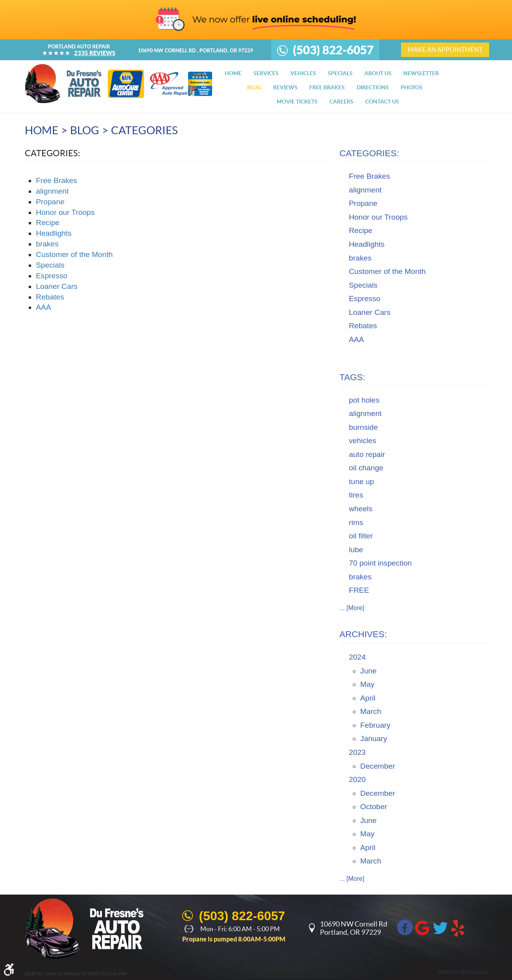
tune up (362, 482)
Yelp (458, 927)
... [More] (352, 608)
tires (356, 495)
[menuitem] (233, 73)
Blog (254, 87)
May (367, 684)
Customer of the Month (74, 254)
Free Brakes (56, 180)
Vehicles (303, 73)
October (373, 807)
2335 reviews (95, 53)
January (373, 739)
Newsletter (421, 73)
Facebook (405, 927)
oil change (366, 468)
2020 (358, 779)
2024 (358, 657)
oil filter (361, 536)
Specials (340, 73)
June (368, 671)
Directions (373, 87)
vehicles (363, 441)
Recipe (48, 223)
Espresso (52, 276)
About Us (378, 73)
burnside (364, 427)
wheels (361, 509)
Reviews (285, 87)
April (368, 698)
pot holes (364, 400)
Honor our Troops (65, 212)
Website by (462, 972)
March (371, 711)
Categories (144, 130)
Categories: (369, 153)
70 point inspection (381, 563)
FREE (359, 590)
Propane (50, 202)
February (375, 725)
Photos (412, 87)
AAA (43, 307)
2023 (358, 752)
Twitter (440, 927)
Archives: (363, 634)
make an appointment (445, 50)
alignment (52, 191)
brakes (47, 244)
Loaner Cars (57, 286)
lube (356, 550)
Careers (341, 102)
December (378, 766)
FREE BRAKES (327, 87)
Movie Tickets (297, 102)
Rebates (50, 297)
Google (423, 927)
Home (233, 73)
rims (356, 522)
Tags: (353, 377)
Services (266, 73)
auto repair (367, 454)
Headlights (54, 233)
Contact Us (382, 102)
